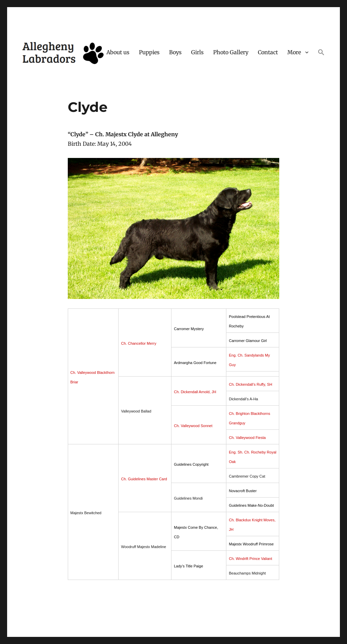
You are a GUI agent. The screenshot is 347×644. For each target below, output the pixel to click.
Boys (175, 52)
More (294, 52)
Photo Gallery (231, 52)
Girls (197, 52)
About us (118, 52)
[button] (321, 53)
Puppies (149, 52)
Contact (268, 52)
